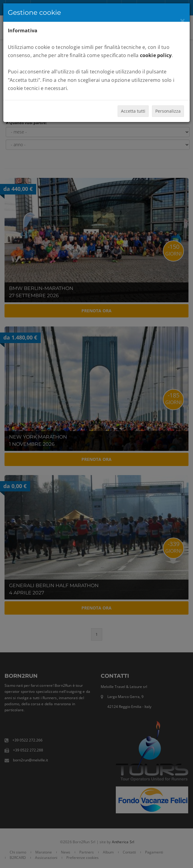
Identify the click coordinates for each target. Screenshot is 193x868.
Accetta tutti (133, 111)
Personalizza (168, 111)
